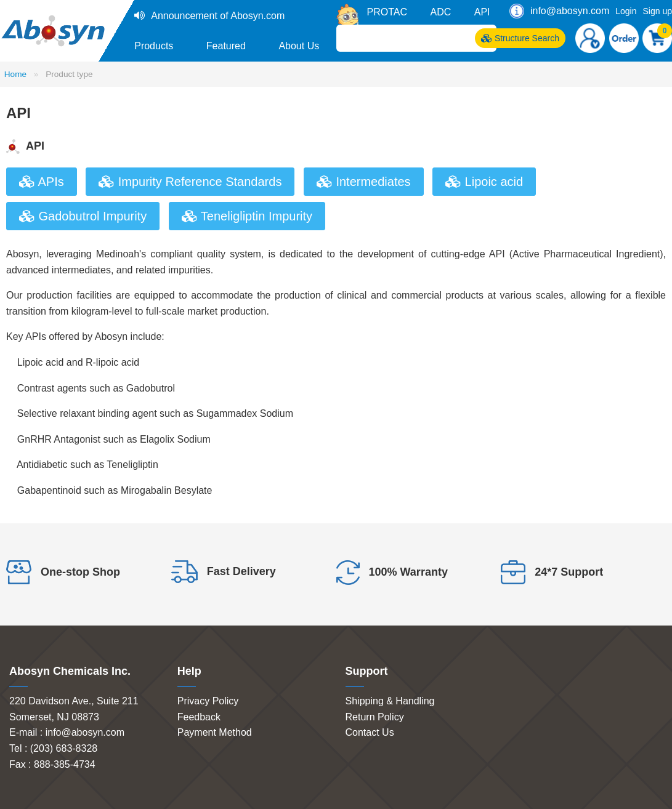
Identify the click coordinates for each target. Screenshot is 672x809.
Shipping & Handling (390, 701)
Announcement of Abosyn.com (218, 16)
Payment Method (215, 732)
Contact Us (370, 732)
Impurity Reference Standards (190, 182)
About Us (299, 46)
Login (626, 11)
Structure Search (520, 38)
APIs (42, 182)
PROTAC (387, 12)
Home (15, 74)
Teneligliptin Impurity (247, 216)
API (482, 12)
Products (154, 46)
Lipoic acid (484, 182)
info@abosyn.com (570, 11)
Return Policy (375, 717)
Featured (226, 46)
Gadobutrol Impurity (83, 216)
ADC (440, 12)
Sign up (658, 11)
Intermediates (364, 182)
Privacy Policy (208, 701)
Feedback (199, 717)
